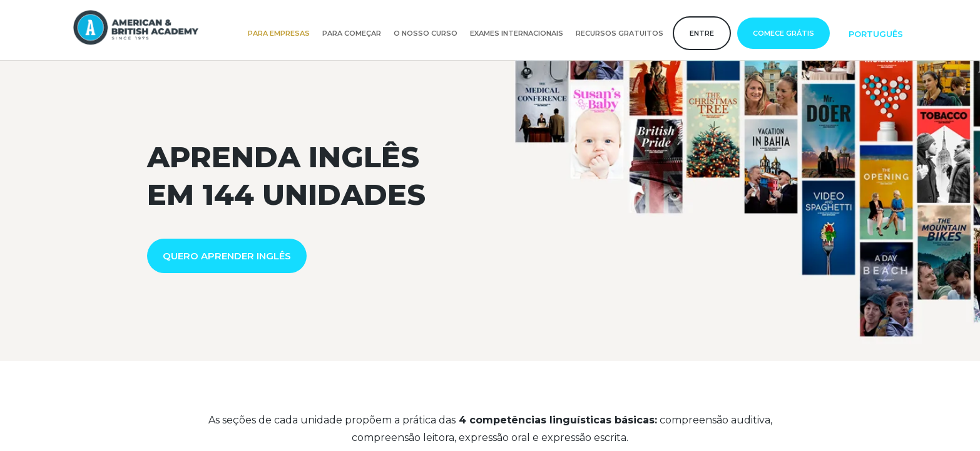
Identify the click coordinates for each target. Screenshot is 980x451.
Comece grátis (783, 33)
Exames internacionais (517, 33)
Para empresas (279, 33)
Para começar (352, 33)
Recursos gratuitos (620, 33)
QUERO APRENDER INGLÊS (227, 256)
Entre (702, 33)
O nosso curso (426, 33)
